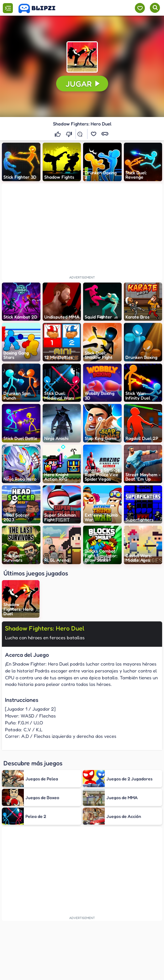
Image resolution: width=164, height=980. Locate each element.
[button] (82, 57)
